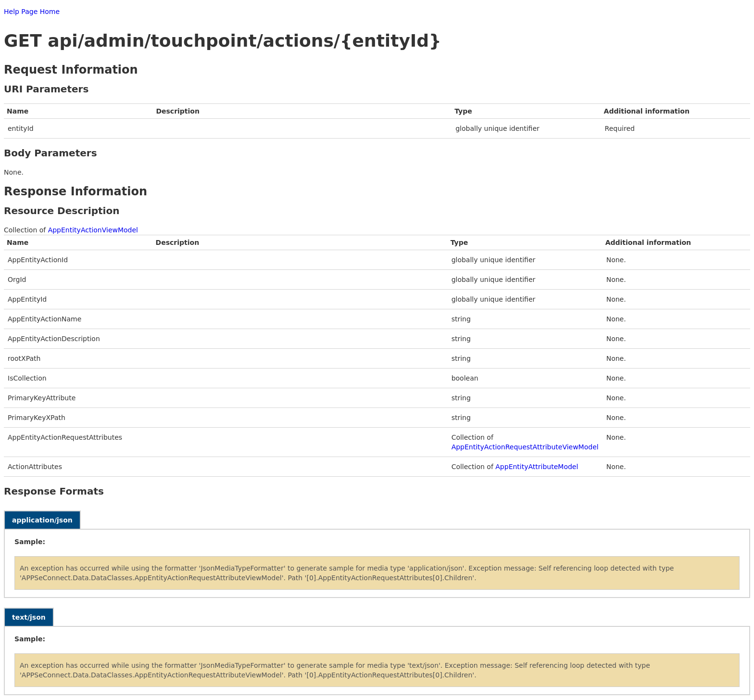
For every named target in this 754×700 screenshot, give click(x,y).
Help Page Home (32, 12)
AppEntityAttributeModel (537, 467)
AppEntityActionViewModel (93, 230)
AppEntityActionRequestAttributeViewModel (525, 447)
